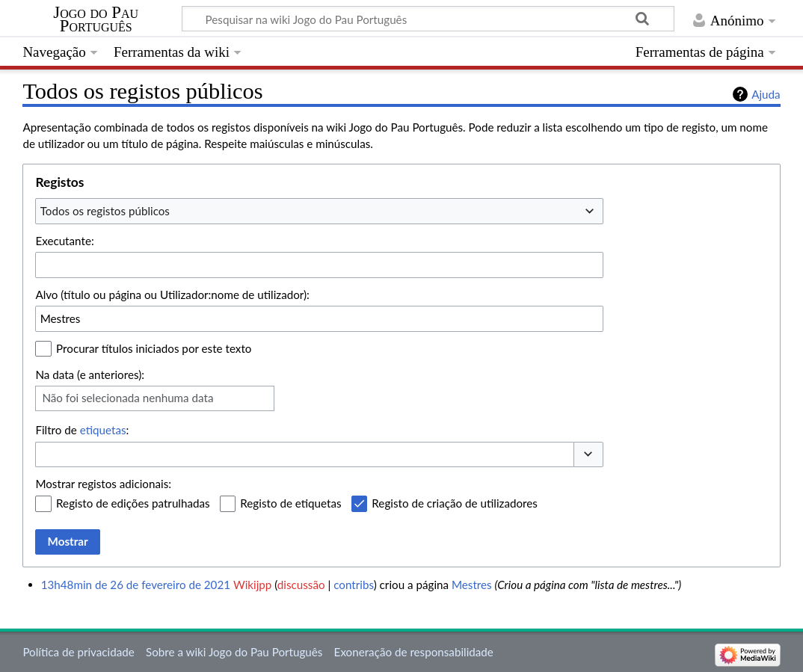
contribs (353, 585)
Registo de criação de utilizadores (455, 503)
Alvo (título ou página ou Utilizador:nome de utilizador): (172, 295)
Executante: (64, 241)
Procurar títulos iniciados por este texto (154, 348)
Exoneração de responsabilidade (414, 652)
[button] (588, 455)
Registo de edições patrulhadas (133, 503)
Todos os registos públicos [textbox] (105, 211)
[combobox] (319, 211)
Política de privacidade (78, 652)
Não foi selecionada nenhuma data (127, 398)
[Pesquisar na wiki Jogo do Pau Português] (428, 19)
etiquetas (103, 430)
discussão (301, 585)
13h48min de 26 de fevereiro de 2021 (136, 585)
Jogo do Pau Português (96, 19)
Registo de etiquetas (290, 503)
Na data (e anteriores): (90, 374)
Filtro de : (82, 430)
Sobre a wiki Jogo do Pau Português (234, 652)
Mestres (472, 585)
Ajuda (766, 94)
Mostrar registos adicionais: (103, 484)
